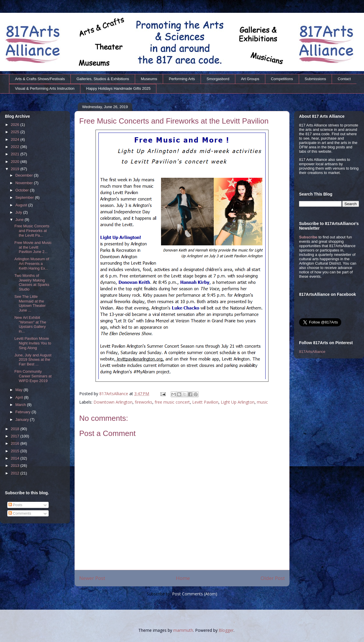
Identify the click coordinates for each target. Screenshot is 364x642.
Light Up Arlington (238, 402)
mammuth (183, 630)
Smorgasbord (218, 79)
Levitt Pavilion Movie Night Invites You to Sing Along (33, 343)
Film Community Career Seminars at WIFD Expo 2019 (33, 376)
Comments (20, 513)
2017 (16, 436)
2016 (16, 443)
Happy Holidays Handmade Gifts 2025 (118, 88)
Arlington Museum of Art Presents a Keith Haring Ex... (32, 263)
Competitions (282, 79)
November (25, 183)
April (20, 397)
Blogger (226, 630)
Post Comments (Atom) (195, 594)
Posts (15, 505)
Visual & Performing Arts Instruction (45, 88)
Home (183, 578)
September (25, 197)
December (25, 175)
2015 (16, 451)
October (23, 190)
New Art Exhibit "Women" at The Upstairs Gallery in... (30, 324)
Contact (344, 79)
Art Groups (250, 79)
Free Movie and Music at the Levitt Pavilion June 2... (33, 247)
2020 (16, 162)
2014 (16, 458)
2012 (16, 473)
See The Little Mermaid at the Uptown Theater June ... (30, 303)
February (24, 412)
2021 (16, 154)
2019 (16, 169)
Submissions (315, 79)
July (19, 212)
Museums (149, 79)
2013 (16, 466)
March (21, 405)
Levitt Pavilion (205, 402)
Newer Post (92, 578)
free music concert (172, 402)
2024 (16, 139)
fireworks (144, 402)
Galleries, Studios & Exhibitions (103, 79)
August (22, 205)
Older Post (273, 578)
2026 (16, 125)
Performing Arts (182, 79)
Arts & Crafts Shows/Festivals (40, 79)
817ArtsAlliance (114, 394)
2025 (16, 132)
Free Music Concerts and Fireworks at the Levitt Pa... (32, 231)
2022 (16, 147)
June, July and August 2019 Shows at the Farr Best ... (33, 360)
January (23, 420)
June (20, 220)
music (262, 402)
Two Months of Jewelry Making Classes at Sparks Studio (32, 282)
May (20, 390)
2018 (16, 429)
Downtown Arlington (113, 402)
